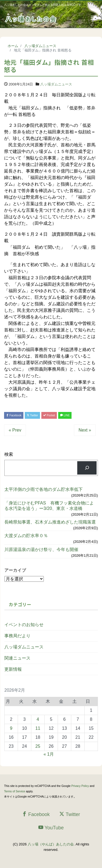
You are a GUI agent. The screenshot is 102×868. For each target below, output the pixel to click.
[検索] (87, 468)
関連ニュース (17, 658)
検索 (9, 454)
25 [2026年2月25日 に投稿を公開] (38, 746)
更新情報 (13, 669)
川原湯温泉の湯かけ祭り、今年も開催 (41, 550)
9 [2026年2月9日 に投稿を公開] (11, 728)
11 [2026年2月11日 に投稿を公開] (38, 728)
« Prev (15, 430)
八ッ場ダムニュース (56, 84)
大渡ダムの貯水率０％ (26, 536)
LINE (65, 415)
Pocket (49, 415)
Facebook (14, 415)
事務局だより (17, 636)
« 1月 (49, 754)
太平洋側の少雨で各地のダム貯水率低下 (44, 489)
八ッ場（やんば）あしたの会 (51, 844)
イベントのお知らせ (24, 625)
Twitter (32, 415)
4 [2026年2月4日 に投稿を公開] (38, 719)
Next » (85, 430)
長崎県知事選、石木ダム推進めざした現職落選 (50, 522)
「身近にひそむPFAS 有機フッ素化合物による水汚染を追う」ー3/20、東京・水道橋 (49, 506)
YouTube (51, 828)
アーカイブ (15, 570)
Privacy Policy (80, 786)
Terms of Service (15, 791)
